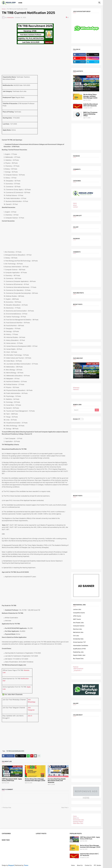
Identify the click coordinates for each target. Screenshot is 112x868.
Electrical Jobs (77, 629)
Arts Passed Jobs (78, 623)
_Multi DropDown (78, 669)
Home (20, 3)
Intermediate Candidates (81, 645)
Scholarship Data (78, 639)
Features (76, 667)
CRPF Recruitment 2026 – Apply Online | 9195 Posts (12, 780)
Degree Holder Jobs (79, 655)
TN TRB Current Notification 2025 (17, 9)
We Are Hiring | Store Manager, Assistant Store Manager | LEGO (35, 780)
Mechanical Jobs (78, 632)
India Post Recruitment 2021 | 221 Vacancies (91, 105)
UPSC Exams (77, 616)
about (75, 205)
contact (75, 207)
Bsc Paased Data (78, 659)
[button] (99, 3)
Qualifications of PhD (79, 649)
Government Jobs (78, 820)
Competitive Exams (79, 613)
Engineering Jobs (78, 652)
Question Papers (78, 822)
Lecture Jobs (77, 609)
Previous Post (7, 807)
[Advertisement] (38, 62)
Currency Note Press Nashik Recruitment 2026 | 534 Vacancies (57, 781)
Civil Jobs (76, 636)
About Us (76, 818)
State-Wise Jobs (78, 823)
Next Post (64, 807)
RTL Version (97, 865)
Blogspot (11, 865)
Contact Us (88, 865)
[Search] (84, 410)
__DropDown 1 (77, 670)
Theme (26, 865)
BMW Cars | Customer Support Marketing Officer (90, 114)
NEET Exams (77, 619)
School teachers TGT (79, 642)
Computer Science (79, 626)
